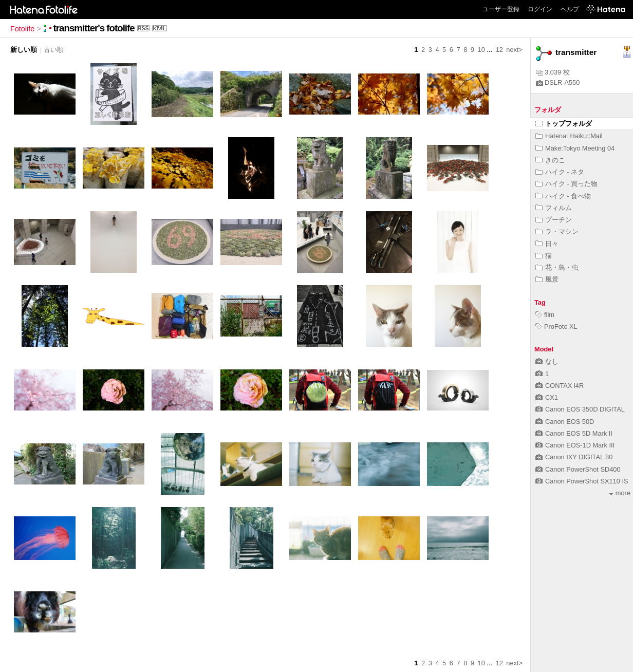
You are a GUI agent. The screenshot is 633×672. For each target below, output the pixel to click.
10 (481, 50)
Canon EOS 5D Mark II (574, 433)
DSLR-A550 (558, 82)
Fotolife (22, 29)
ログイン (540, 9)
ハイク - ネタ (560, 172)
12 (499, 50)
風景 (547, 279)
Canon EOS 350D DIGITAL (580, 409)
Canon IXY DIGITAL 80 (574, 457)
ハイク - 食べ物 (563, 196)
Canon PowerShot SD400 (578, 469)
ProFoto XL (556, 326)
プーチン (554, 220)
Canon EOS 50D (565, 422)
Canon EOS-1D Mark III (575, 445)
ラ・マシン (557, 231)
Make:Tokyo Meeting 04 (575, 148)
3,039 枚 (553, 72)
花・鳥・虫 (557, 267)
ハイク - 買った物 (566, 184)
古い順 (54, 50)
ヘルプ (570, 9)
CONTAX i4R (560, 386)
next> (514, 50)
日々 (547, 244)
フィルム (554, 208)
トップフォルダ (564, 124)
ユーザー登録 (501, 9)
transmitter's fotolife (94, 28)
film (545, 315)
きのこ (550, 160)
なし (547, 361)
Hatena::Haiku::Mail (569, 136)
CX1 (547, 397)
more (620, 493)
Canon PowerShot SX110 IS (582, 481)
